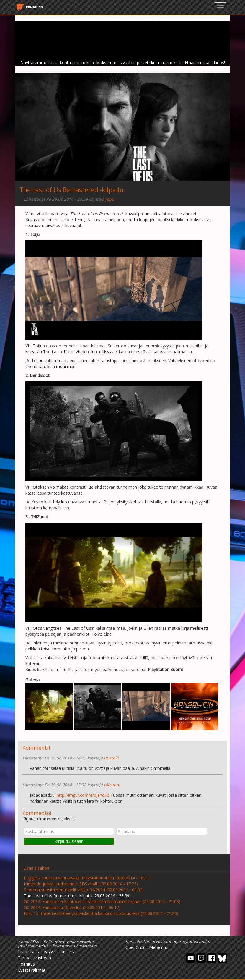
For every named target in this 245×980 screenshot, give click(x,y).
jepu (110, 199)
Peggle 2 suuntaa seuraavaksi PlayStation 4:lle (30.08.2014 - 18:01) (87, 878)
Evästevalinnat (32, 970)
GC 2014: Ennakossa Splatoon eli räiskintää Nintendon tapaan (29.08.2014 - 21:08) (102, 902)
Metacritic (159, 947)
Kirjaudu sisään (69, 841)
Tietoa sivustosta (35, 958)
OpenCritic (135, 947)
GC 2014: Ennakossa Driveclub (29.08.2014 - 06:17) (72, 907)
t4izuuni (112, 785)
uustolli (111, 758)
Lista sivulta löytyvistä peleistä (47, 951)
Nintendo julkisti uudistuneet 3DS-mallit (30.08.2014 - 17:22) (81, 884)
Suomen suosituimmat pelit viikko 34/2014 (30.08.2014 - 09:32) (84, 890)
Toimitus (26, 964)
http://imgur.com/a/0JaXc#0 (83, 795)
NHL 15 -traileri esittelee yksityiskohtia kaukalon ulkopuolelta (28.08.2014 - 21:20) (101, 913)
